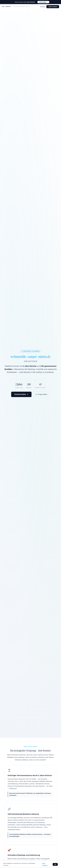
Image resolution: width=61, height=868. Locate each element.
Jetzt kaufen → (43, 2)
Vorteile (42, 7)
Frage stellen (41, 394)
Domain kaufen (21, 394)
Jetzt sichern (53, 7)
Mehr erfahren (45, 864)
